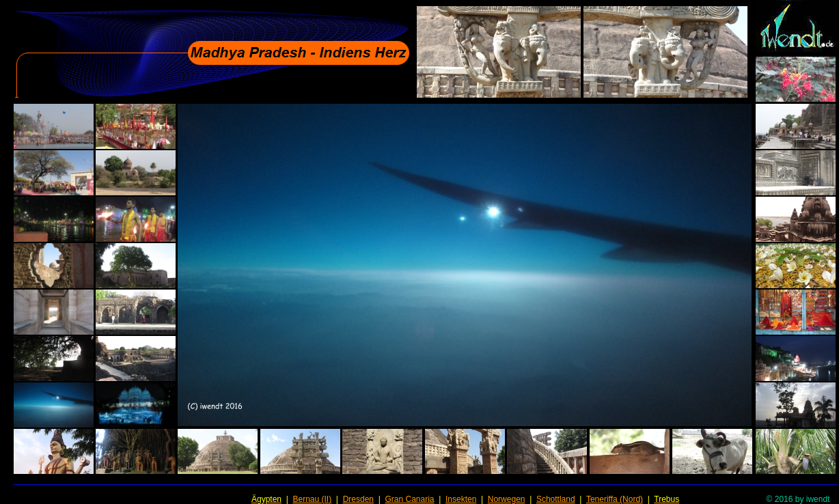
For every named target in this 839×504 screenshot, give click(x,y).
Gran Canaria (409, 499)
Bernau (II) (312, 499)
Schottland (556, 499)
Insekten (461, 499)
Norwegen (507, 499)
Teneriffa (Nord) (615, 499)
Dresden (358, 499)
